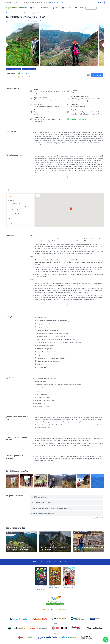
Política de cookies (57, 3)
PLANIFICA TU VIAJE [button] (91, 8)
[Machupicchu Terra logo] (16, 8)
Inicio (8, 13)
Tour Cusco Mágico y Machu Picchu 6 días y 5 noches (89, 541)
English (54, 610)
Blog (56, 562)
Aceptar (101, 3)
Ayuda (36, 562)
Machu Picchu (19, 13)
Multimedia (63, 562)
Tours (43, 562)
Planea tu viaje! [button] (97, 75)
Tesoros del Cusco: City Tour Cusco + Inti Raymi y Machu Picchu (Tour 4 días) (21, 541)
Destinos (50, 562)
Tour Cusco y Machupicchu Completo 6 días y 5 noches (55, 541)
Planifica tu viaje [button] (75, 562)
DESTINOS (45, 8)
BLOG (56, 8)
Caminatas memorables (29, 69)
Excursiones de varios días (13, 69)
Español (46, 610)
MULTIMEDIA (67, 8)
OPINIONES (79, 8)
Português (63, 610)
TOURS (34, 8)
